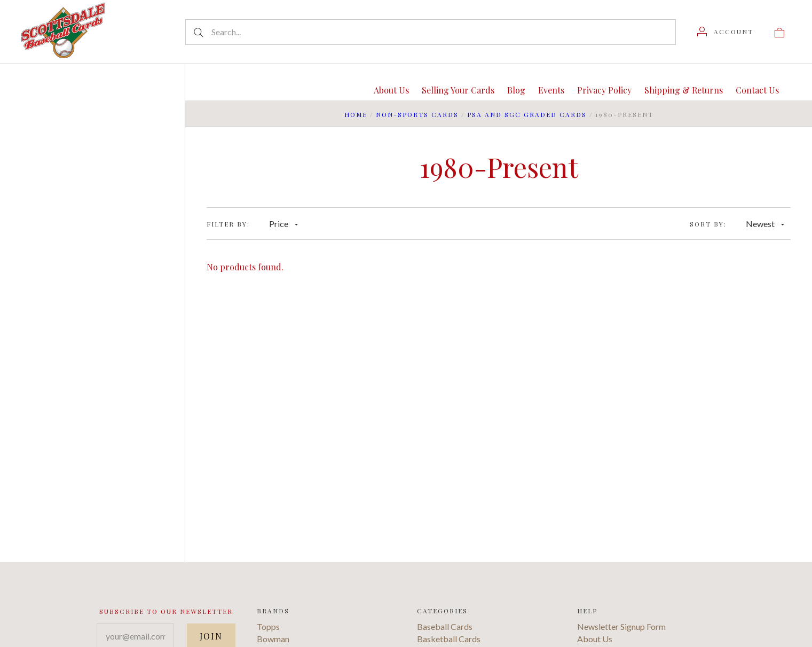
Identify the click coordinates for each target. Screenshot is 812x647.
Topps (268, 626)
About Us (391, 90)
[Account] (725, 32)
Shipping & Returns (684, 90)
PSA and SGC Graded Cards (527, 114)
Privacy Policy (604, 90)
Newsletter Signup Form (621, 626)
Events (551, 90)
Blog (516, 90)
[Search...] (431, 32)
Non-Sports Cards (417, 114)
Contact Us (757, 90)
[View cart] (779, 32)
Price (283, 224)
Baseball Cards (445, 626)
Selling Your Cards (458, 90)
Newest (765, 224)
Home (356, 114)
